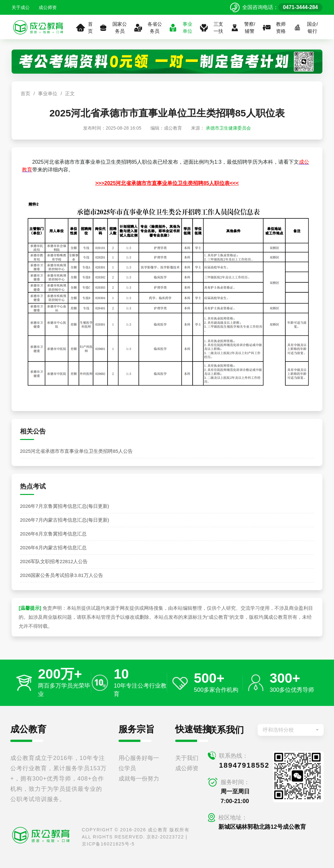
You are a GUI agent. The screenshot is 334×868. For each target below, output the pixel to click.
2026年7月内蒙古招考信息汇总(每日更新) (65, 520)
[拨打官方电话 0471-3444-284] (276, 7)
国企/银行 (305, 28)
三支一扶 (211, 28)
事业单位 (180, 28)
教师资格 (274, 28)
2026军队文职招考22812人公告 (54, 561)
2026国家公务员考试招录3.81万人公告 (62, 575)
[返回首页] (38, 27)
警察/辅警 (243, 28)
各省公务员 (148, 28)
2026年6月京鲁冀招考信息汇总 (53, 534)
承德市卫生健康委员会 (228, 128)
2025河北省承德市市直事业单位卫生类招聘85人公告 (76, 451)
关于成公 (21, 7)
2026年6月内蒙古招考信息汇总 (53, 548)
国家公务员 (113, 28)
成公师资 (48, 7)
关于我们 (187, 758)
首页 (84, 28)
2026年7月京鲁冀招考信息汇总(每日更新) (65, 506)
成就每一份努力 (139, 779)
